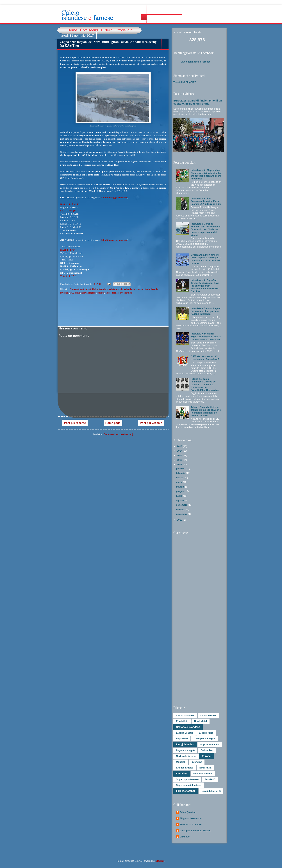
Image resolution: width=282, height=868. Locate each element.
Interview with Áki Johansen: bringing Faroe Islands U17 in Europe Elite (206, 201)
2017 (180, 464)
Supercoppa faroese (187, 779)
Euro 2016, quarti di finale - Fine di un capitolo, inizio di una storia (198, 102)
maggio (181, 487)
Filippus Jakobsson (191, 818)
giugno (180, 491)
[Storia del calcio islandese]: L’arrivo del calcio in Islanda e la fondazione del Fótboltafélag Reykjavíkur (205, 385)
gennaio (181, 468)
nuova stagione (89, 293)
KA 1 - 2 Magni (68, 211)
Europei (207, 756)
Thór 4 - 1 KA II (68, 276)
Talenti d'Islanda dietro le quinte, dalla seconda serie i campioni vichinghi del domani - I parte (206, 411)
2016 (180, 460)
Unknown (185, 837)
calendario (130, 289)
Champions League (205, 738)
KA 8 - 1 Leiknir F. (70, 204)
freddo (155, 289)
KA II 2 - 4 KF (68, 250)
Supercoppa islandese (188, 785)
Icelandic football (203, 774)
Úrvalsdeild (201, 721)
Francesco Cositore (191, 824)
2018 (180, 520)
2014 (180, 451)
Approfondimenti (210, 745)
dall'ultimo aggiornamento (114, 198)
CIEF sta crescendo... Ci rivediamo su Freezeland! (205, 358)
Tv (121, 293)
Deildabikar (207, 750)
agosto (180, 500)
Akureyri (74, 289)
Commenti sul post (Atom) (118, 434)
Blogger (160, 861)
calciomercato (116, 289)
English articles (185, 768)
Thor (108, 293)
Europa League (185, 733)
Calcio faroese (209, 715)
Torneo (115, 293)
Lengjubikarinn (185, 744)
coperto (140, 289)
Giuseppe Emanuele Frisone (195, 831)
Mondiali (181, 762)
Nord (78, 293)
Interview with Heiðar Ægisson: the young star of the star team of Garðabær (206, 336)
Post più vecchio (151, 423)
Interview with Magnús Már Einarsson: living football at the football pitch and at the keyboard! (206, 174)
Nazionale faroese (186, 756)
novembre (182, 514)
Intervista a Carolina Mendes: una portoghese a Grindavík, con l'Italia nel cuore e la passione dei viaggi (206, 229)
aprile (180, 482)
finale (147, 289)
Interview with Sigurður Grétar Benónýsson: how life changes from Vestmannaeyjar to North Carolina (205, 286)
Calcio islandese (100, 289)
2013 (180, 446)
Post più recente (75, 423)
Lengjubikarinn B (211, 791)
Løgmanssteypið (185, 750)
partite (101, 293)
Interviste (182, 774)
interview (197, 762)
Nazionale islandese (188, 727)
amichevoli (86, 289)
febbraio (181, 473)
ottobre (181, 510)
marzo (180, 478)
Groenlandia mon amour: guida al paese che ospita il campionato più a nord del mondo (206, 259)
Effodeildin (182, 721)
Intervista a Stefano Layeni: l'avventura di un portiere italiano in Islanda (206, 311)
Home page (113, 423)
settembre (182, 505)
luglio (180, 496)
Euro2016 (210, 779)
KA (72, 293)
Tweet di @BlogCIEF (185, 82)
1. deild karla (206, 733)
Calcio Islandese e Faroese (195, 62)
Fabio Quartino (188, 812)
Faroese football (186, 791)
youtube (128, 293)
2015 (180, 455)
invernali (65, 293)
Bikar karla (205, 768)
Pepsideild (182, 738)
